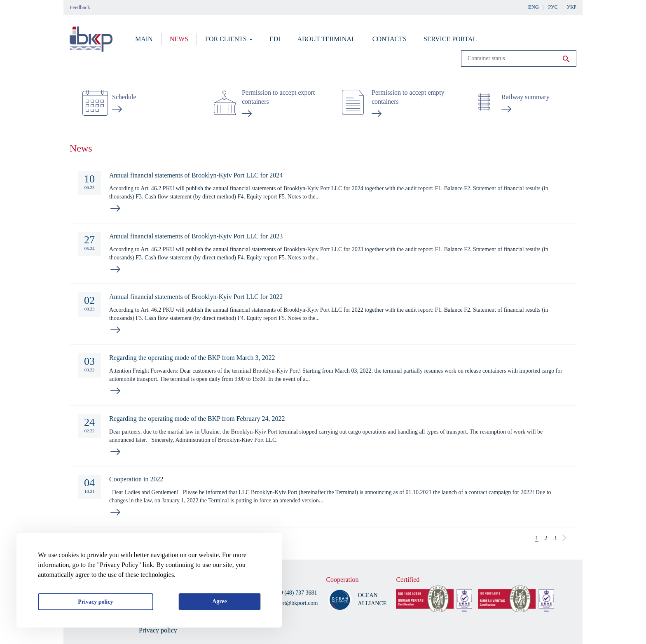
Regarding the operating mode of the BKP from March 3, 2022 (192, 358)
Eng (534, 7)
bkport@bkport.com (295, 603)
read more (115, 208)
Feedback (80, 7)
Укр (572, 7)
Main (144, 39)
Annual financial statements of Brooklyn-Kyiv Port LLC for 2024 (196, 175)
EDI (275, 39)
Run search (566, 59)
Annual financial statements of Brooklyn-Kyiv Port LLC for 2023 (196, 236)
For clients (229, 39)
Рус (553, 7)
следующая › (564, 538)
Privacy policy (95, 602)
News (179, 39)
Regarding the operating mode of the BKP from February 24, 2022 (197, 419)
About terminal (327, 39)
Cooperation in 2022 (136, 479)
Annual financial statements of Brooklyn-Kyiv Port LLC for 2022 (196, 297)
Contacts (390, 39)
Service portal (450, 39)
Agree (220, 601)
